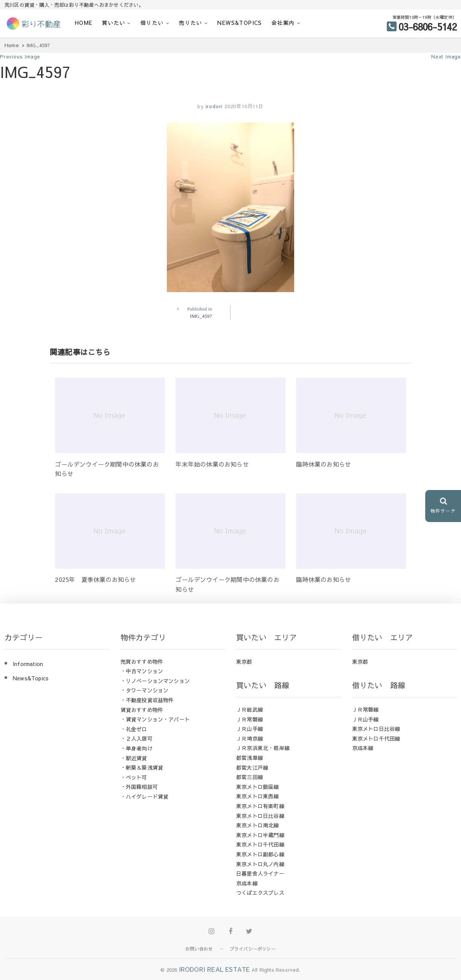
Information (28, 664)
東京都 (244, 661)
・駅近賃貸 (134, 758)
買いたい (114, 23)
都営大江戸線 (252, 767)
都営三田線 (250, 777)
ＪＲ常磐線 (250, 719)
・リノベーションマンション (155, 681)
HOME (84, 23)
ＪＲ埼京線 (250, 738)
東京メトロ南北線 (258, 825)
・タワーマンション (145, 690)
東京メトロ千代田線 (260, 844)
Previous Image (20, 57)
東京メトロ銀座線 (258, 787)
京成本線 (247, 883)
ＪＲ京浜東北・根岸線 (263, 748)
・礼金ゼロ (134, 729)
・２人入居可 (137, 738)
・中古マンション (142, 671)
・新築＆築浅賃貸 (142, 767)
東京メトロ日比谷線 (260, 816)
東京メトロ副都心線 (260, 854)
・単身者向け (137, 748)
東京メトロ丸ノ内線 (260, 864)
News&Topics (240, 23)
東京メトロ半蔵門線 (260, 835)
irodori (213, 106)
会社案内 (283, 23)
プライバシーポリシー (253, 949)
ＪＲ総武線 (250, 709)
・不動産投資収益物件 (147, 700)
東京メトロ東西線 (258, 796)
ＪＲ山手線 (250, 729)
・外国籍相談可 (139, 787)
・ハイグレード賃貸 (145, 796)
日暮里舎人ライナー (260, 873)
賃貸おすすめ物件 (142, 710)
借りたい (152, 23)
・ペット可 (134, 777)
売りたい (191, 23)
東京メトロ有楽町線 (260, 806)
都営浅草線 (250, 758)
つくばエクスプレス (260, 893)
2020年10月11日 (244, 106)
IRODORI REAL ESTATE (214, 969)
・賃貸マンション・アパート (155, 719)
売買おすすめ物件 (142, 661)
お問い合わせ (199, 949)
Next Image (446, 57)
